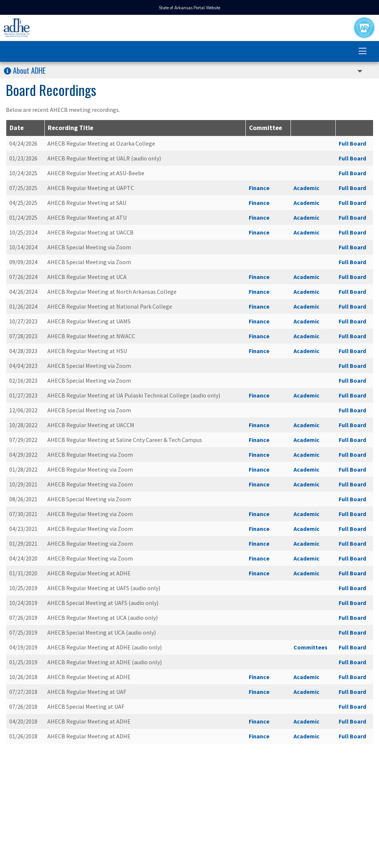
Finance (259, 188)
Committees (311, 647)
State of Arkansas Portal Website (189, 8)
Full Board (352, 143)
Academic (306, 188)
